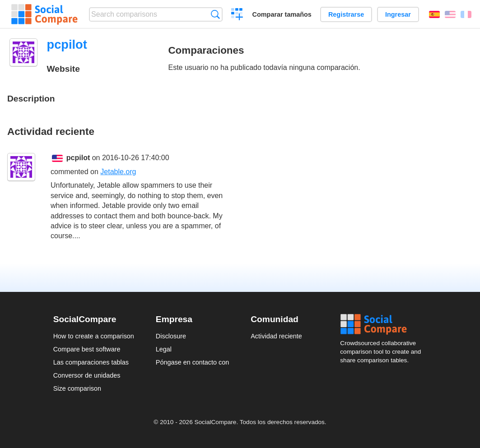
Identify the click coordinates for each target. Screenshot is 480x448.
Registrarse (346, 14)
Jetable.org (118, 172)
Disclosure (171, 336)
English (450, 14)
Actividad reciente (276, 336)
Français (466, 14)
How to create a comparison (94, 336)
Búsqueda (215, 14)
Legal (164, 349)
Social (383, 324)
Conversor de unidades (87, 375)
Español (434, 14)
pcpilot (78, 158)
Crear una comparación (237, 15)
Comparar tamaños (282, 14)
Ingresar (398, 14)
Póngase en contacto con (192, 362)
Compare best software (87, 349)
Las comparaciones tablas (91, 362)
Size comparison (77, 388)
